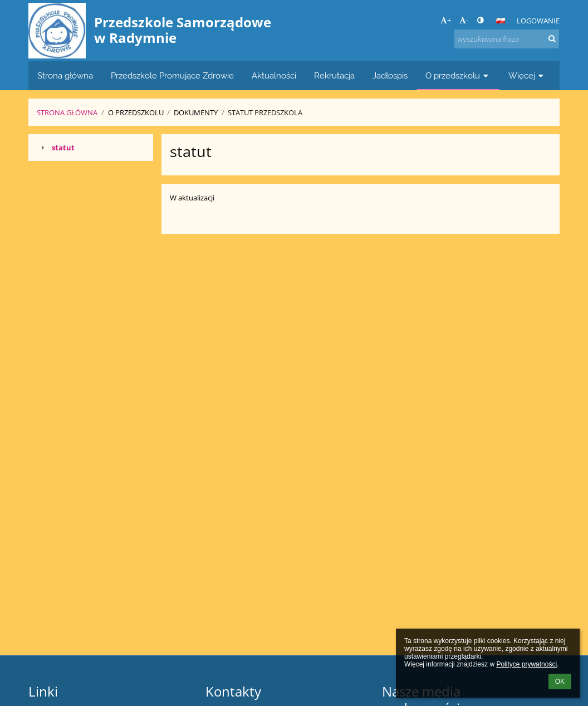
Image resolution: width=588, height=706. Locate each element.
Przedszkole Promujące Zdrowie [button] (172, 75)
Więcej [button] (527, 75)
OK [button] (560, 682)
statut (63, 148)
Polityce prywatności (526, 664)
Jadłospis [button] (390, 75)
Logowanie (538, 21)
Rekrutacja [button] (334, 75)
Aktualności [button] (274, 75)
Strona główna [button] (65, 75)
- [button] (464, 20)
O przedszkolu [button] (458, 75)
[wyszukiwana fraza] (507, 39)
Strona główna (67, 112)
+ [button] (446, 20)
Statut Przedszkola (265, 112)
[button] (501, 21)
